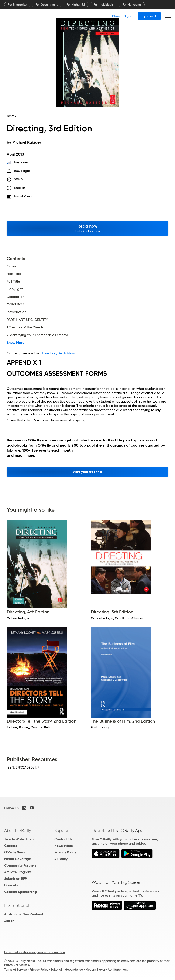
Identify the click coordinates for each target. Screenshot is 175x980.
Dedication (16, 297)
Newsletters (64, 846)
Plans (116, 16)
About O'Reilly (18, 830)
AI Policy (61, 859)
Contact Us (63, 839)
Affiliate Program (18, 872)
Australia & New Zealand (24, 914)
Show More (16, 343)
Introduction (17, 312)
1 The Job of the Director (26, 327)
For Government (47, 5)
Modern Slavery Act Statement (107, 970)
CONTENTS (16, 304)
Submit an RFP (16, 879)
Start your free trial (88, 472)
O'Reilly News (15, 852)
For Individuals (104, 5)
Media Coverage (18, 859)
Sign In (129, 16)
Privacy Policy (65, 852)
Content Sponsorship (21, 892)
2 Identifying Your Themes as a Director (37, 335)
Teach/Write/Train (19, 839)
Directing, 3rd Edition (59, 353)
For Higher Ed (76, 5)
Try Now (149, 16)
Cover (11, 266)
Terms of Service (16, 970)
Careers (11, 846)
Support (62, 830)
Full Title (13, 281)
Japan (9, 921)
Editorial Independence (67, 970)
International (17, 905)
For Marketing (132, 5)
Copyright (15, 289)
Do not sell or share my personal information (35, 952)
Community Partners (20, 865)
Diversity (11, 885)
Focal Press (23, 196)
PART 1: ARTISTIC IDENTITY (27, 320)
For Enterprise (17, 5)
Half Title (14, 274)
